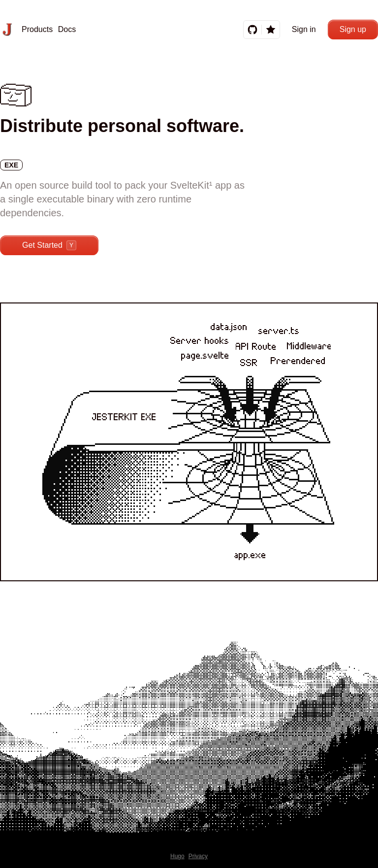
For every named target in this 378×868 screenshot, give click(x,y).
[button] (34, 30)
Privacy (198, 856)
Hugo (177, 856)
